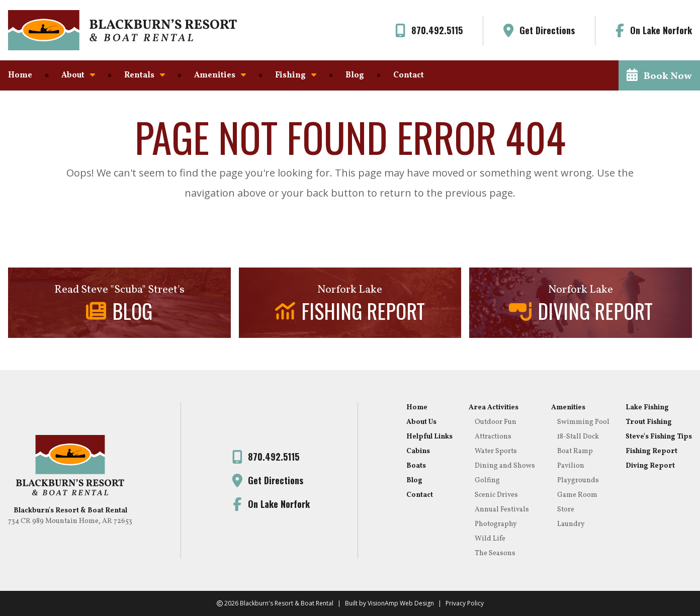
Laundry (571, 524)
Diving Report (650, 466)
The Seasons (495, 553)
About (78, 75)
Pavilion (571, 466)
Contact (409, 75)
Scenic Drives (496, 495)
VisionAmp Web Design (401, 603)
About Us (421, 422)
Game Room (577, 495)
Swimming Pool (583, 422)
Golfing (487, 480)
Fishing (296, 75)
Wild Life (490, 539)
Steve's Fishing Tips (659, 437)
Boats (416, 466)
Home (20, 75)
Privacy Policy (465, 603)
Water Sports (496, 451)
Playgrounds (578, 480)
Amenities (220, 75)
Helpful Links (429, 437)
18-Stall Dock (578, 437)
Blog (355, 75)
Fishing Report (651, 451)
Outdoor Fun (496, 422)
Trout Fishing (649, 422)
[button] (659, 75)
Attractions (493, 437)
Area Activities (494, 408)
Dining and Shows (505, 466)
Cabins (418, 451)
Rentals (145, 75)
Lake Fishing (647, 408)
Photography (496, 524)
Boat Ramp (575, 451)
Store (566, 510)
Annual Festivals (502, 510)
